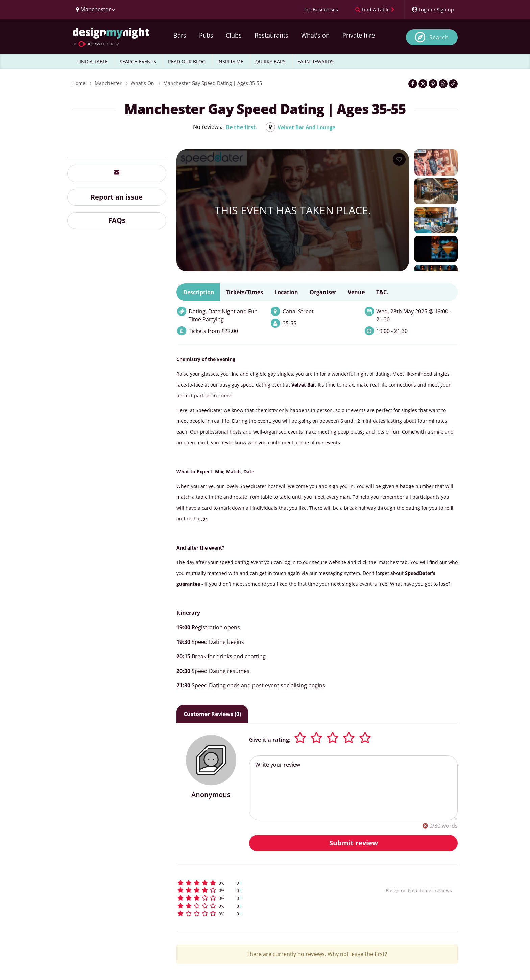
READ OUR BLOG (187, 61)
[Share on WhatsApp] (443, 84)
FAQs (117, 220)
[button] (269, 883)
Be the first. (240, 127)
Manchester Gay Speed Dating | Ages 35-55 (213, 83)
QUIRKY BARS (270, 61)
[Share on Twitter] (423, 84)
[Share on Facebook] (413, 84)
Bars (180, 35)
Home (79, 83)
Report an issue (117, 197)
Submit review (354, 843)
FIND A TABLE (93, 61)
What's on (315, 35)
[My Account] (433, 10)
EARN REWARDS (316, 61)
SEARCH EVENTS (138, 61)
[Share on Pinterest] (433, 84)
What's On (142, 83)
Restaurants (271, 35)
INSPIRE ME (230, 61)
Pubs (206, 35)
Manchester (108, 83)
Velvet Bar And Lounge (306, 127)
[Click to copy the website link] (453, 84)
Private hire (359, 35)
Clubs (234, 35)
